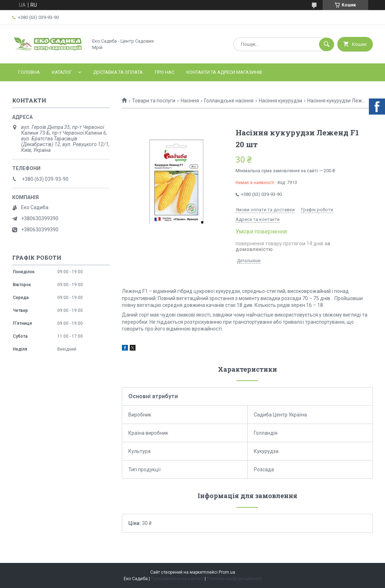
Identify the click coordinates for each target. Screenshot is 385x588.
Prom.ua (227, 572)
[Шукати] (327, 44)
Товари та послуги (154, 101)
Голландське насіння (229, 101)
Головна (29, 72)
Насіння (190, 101)
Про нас (165, 72)
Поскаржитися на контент (177, 579)
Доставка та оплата (118, 72)
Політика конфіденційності (234, 579)
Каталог (62, 72)
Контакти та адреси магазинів (224, 72)
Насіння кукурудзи (281, 101)
